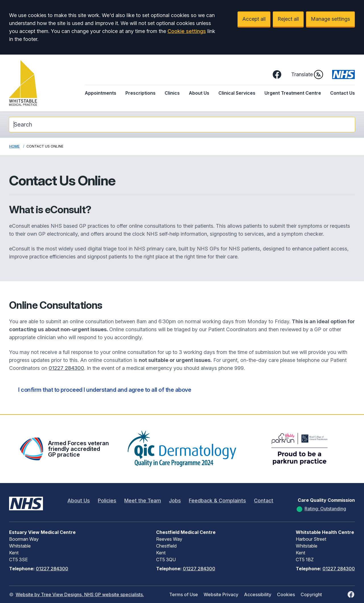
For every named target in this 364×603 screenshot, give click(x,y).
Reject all (288, 19)
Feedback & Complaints (217, 501)
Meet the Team (143, 501)
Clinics (172, 93)
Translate (307, 74)
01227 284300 (66, 368)
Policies (107, 501)
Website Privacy (221, 594)
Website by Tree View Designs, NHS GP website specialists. (80, 594)
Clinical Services (237, 93)
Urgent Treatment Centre (293, 93)
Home (14, 146)
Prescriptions (140, 93)
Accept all (254, 19)
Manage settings (330, 19)
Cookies (286, 594)
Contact (264, 501)
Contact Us (343, 93)
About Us (199, 93)
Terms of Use (184, 594)
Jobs (175, 501)
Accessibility (258, 594)
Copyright (311, 594)
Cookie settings (187, 31)
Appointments (101, 93)
